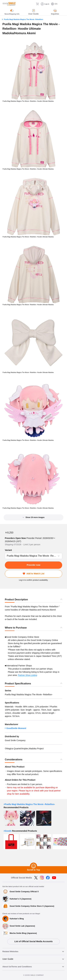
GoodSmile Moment (16, 728)
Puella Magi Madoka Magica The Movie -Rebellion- (24, 19)
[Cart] (37, 4)
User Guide (8, 959)
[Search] (33, 4)
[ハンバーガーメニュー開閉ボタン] (63, 4)
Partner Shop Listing (28, 675)
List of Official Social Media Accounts (33, 941)
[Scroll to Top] (33, 866)
